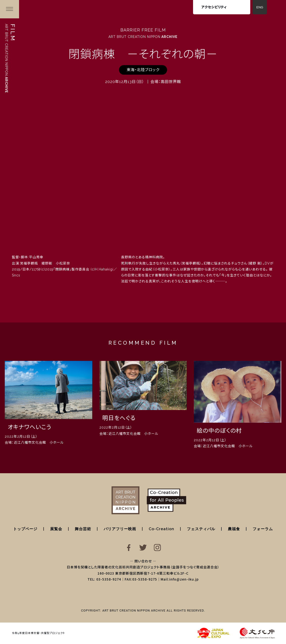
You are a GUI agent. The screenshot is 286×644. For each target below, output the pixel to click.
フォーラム (263, 529)
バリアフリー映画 (120, 529)
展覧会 (56, 529)
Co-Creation (161, 529)
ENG (260, 7)
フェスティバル (201, 529)
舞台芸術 (83, 529)
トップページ (25, 529)
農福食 (234, 529)
